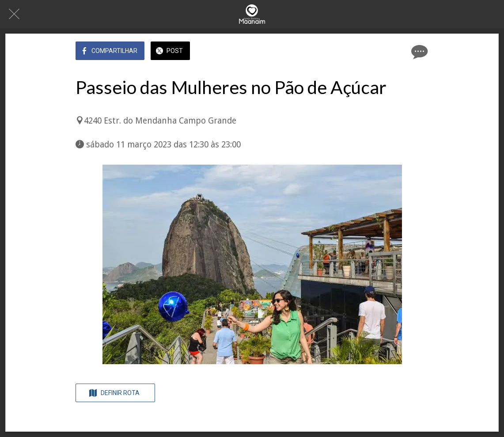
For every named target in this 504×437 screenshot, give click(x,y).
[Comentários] (418, 52)
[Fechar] (14, 14)
